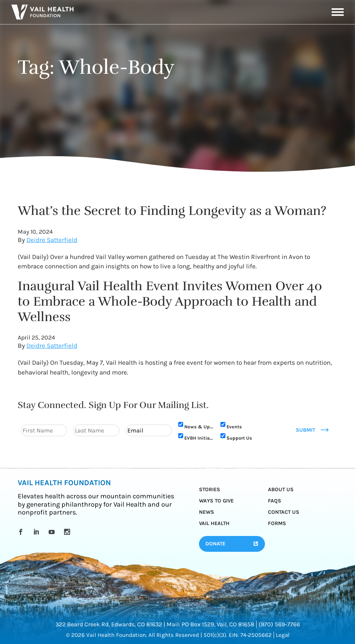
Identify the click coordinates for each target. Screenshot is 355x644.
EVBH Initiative (199, 438)
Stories (210, 489)
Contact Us (284, 512)
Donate (215, 544)
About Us (281, 489)
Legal (283, 635)
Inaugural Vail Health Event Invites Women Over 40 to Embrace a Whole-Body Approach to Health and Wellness (170, 301)
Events (234, 427)
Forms (277, 523)
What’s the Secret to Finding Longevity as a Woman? (172, 211)
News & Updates (199, 427)
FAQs (275, 501)
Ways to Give (216, 501)
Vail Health (214, 523)
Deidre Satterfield (52, 240)
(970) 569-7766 (279, 624)
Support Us (239, 438)
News (207, 512)
